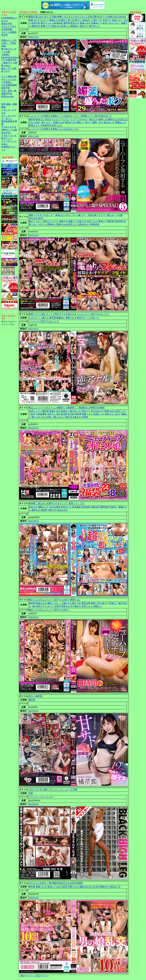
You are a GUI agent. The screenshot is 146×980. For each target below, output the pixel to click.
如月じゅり (57, 125)
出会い (4, 144)
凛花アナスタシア (54, 120)
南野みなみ (113, 120)
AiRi (34, 606)
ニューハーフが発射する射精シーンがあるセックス (54, 129)
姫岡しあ (103, 120)
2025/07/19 (34, 428)
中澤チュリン (35, 411)
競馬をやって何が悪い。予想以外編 (9, 43)
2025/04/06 (34, 804)
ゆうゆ (92, 887)
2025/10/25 (34, 235)
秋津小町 (36, 23)
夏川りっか (46, 23)
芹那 (31, 793)
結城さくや (99, 414)
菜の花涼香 (62, 414)
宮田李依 (119, 221)
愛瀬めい (75, 26)
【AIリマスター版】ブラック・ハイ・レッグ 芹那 (53, 790)
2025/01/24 (34, 898)
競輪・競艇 (12, 104)
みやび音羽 (62, 887)
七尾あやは (55, 26)
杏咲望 (44, 510)
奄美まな (40, 120)
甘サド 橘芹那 (35, 696)
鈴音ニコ (66, 26)
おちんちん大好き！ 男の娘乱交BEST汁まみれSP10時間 (56, 883)
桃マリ (78, 20)
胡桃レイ (80, 122)
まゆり (117, 414)
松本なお (123, 120)
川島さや (52, 510)
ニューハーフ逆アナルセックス (44, 321)
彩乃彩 (71, 414)
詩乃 (98, 887)
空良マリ (86, 411)
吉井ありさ (66, 507)
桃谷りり (84, 26)
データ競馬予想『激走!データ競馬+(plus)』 (9, 63)
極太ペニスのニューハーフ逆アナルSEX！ (49, 610)
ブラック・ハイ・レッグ (41, 797)
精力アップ (7, 138)
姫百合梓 (86, 603)
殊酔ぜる (36, 26)
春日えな (33, 507)
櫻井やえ (105, 887)
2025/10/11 (34, 329)
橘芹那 (67, 23)
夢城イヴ (45, 26)
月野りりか (73, 887)
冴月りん (52, 414)
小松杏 (32, 414)
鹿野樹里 (104, 507)
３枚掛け (6, 55)
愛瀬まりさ (34, 125)
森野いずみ (98, 122)
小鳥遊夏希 (41, 414)
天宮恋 (57, 606)
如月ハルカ (108, 23)
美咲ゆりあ (70, 122)
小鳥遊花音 (58, 23)
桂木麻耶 (77, 507)
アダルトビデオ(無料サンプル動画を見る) (9, 130)
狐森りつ (73, 221)
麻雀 (3, 107)
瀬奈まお (36, 510)
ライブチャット (9, 141)
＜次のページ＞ (41, 976)
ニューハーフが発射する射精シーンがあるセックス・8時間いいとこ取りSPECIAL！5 (70, 116)
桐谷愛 (78, 414)
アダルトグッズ (9, 135)
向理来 (85, 417)
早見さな (107, 20)
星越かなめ (55, 20)
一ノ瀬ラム (43, 318)
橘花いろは (53, 603)
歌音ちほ (75, 23)
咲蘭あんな (121, 122)
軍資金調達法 (8, 121)
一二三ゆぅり (93, 318)
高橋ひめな (110, 411)
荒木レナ (52, 887)
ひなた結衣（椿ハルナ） (41, 122)
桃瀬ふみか (85, 23)
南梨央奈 (95, 507)
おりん (66, 120)
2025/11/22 (34, 37)
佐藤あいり (97, 23)
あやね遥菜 (55, 507)
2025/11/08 (34, 136)
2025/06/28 (34, 521)
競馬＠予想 (7, 24)
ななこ (117, 23)
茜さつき (98, 20)
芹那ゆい (114, 507)
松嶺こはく (117, 20)
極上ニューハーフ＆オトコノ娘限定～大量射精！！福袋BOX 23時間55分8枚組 (67, 408)
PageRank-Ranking (10, 57)
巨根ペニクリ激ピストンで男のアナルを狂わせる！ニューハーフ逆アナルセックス (69, 314)
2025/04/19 (34, 617)
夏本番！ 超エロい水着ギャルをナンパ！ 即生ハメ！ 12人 (57, 503)
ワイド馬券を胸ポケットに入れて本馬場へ (9, 79)
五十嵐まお (75, 417)
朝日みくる (115, 887)
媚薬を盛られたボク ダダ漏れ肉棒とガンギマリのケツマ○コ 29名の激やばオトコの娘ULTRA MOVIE (77, 17)
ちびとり (44, 20)
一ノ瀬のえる (65, 603)
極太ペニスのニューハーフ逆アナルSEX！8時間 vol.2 (54, 600)
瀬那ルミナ (43, 507)
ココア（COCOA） (79, 120)
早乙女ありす (97, 411)
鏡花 (67, 417)
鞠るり (64, 20)
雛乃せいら (94, 26)
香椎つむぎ (34, 20)
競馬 (3, 104)
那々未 (71, 20)
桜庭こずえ (87, 414)
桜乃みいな (75, 411)
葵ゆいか (93, 120)
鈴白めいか (109, 122)
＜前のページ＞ (26, 976)
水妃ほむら (87, 20)
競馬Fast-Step (7, 96)
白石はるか (62, 510)
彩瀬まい (65, 411)
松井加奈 (86, 507)
